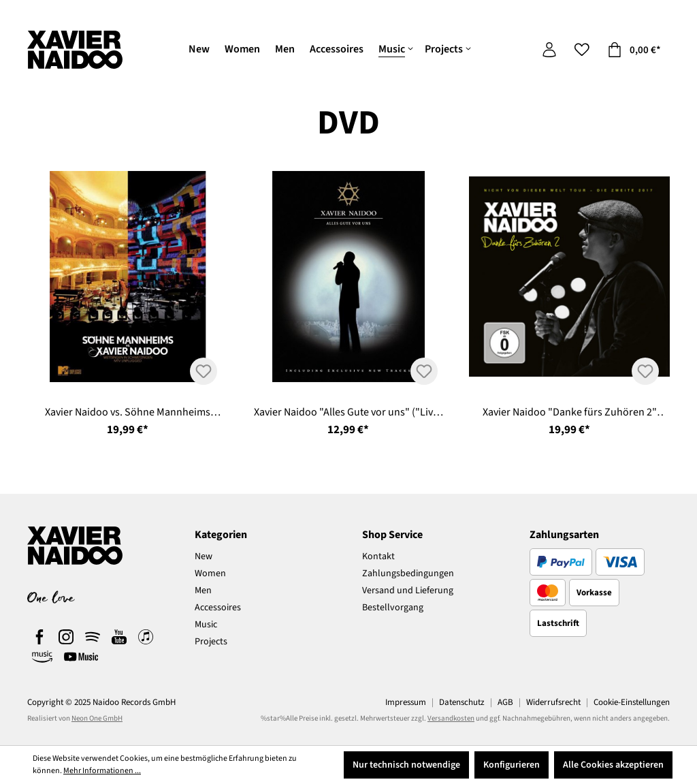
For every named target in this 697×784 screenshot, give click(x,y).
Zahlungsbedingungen (408, 574)
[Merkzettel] (582, 50)
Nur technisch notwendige (406, 765)
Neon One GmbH (97, 718)
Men (203, 591)
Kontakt (378, 556)
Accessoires (218, 608)
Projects (211, 642)
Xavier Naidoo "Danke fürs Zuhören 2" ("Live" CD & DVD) (570, 412)
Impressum (406, 702)
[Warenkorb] (634, 50)
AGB (505, 702)
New (204, 556)
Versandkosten (451, 718)
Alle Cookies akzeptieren (613, 765)
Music (206, 625)
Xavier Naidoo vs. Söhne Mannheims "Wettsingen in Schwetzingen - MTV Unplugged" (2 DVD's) (128, 412)
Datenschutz (462, 702)
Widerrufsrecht (553, 702)
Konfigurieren (512, 765)
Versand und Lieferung (408, 591)
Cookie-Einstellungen (632, 702)
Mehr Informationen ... (102, 771)
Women (210, 574)
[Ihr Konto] (549, 50)
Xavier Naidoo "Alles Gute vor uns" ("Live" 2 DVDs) (348, 412)
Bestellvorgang (393, 608)
